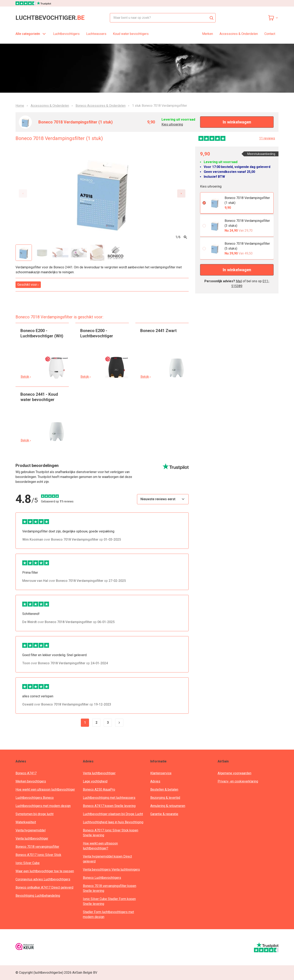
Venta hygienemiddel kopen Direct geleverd (107, 859)
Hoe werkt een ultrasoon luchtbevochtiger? (100, 846)
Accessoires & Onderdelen (239, 34)
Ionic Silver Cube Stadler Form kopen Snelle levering (109, 901)
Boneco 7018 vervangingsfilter (37, 847)
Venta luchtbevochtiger (32, 838)
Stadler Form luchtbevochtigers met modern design (108, 914)
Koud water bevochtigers (131, 34)
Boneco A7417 (26, 773)
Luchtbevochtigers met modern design (43, 806)
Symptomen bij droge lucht (35, 814)
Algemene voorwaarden (234, 773)
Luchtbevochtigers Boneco (35, 798)
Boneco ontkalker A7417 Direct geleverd (44, 887)
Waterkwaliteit (26, 822)
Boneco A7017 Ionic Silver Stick (38, 855)
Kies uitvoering (172, 124)
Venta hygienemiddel (31, 830)
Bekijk (26, 377)
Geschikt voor (28, 285)
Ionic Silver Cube (28, 863)
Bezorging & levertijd (165, 798)
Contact (270, 34)
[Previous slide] (23, 193)
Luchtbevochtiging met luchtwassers (109, 798)
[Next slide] (181, 193)
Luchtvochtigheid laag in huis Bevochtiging (113, 822)
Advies (155, 781)
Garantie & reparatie (164, 814)
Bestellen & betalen (164, 789)
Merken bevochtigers (31, 781)
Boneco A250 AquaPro (99, 789)
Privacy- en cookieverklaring (238, 781)
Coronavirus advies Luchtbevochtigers (43, 879)
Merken (208, 34)
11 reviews (267, 138)
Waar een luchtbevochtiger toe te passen (45, 871)
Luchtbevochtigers (66, 34)
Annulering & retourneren (168, 806)
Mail (239, 281)
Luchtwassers (96, 34)
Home (20, 106)
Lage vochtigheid (95, 781)
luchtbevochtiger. (50, 18)
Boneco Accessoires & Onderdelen (101, 106)
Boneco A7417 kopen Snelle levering (109, 806)
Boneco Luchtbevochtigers (102, 878)
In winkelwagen (237, 122)
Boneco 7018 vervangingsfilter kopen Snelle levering (110, 888)
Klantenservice (161, 773)
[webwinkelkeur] (25, 947)
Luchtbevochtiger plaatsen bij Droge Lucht (113, 814)
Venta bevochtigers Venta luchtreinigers (111, 869)
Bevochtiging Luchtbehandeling (38, 896)
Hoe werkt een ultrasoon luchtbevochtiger (45, 789)
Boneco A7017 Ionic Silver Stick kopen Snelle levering (111, 833)
